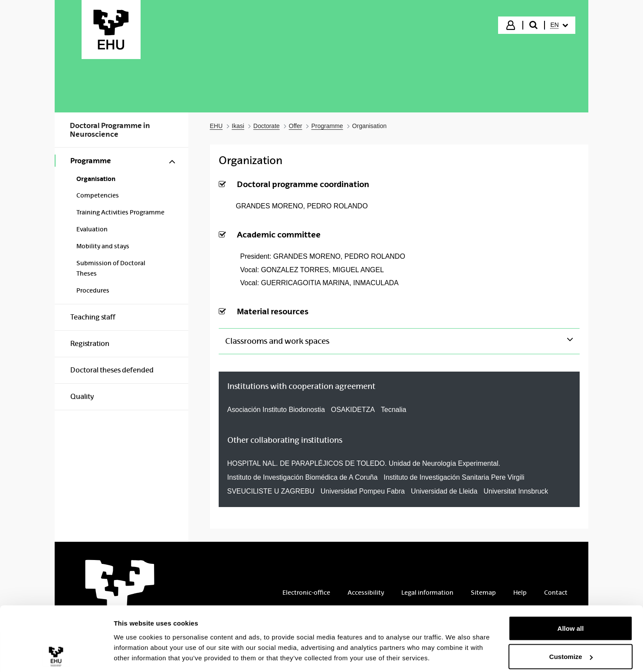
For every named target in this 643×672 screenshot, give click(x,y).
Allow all (571, 592)
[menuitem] (559, 25)
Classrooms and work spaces (277, 341)
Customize (571, 621)
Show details (134, 645)
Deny (571, 649)
